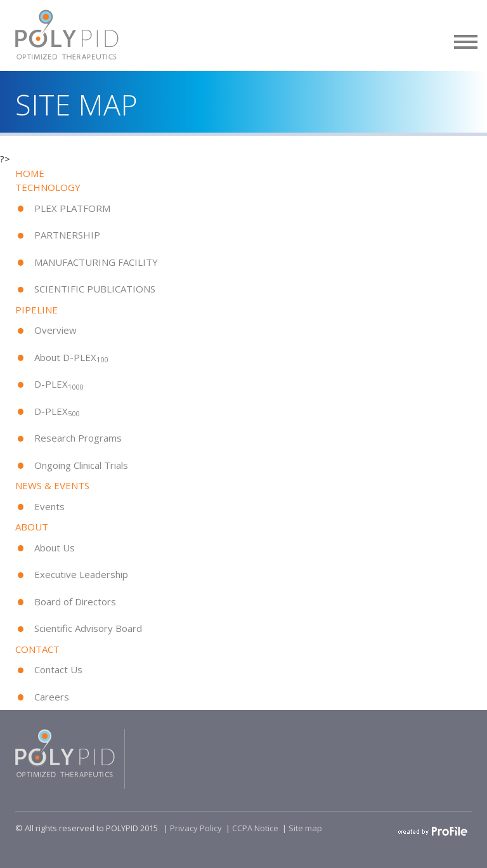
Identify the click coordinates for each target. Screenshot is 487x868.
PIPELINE (36, 310)
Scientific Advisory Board (88, 628)
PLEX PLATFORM (72, 208)
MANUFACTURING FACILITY (96, 262)
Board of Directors (75, 602)
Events (49, 506)
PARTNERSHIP (67, 235)
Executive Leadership (81, 574)
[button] (466, 40)
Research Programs (78, 438)
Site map (305, 828)
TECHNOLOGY (48, 187)
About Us (55, 548)
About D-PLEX (71, 357)
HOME (30, 173)
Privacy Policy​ (196, 828)
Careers (52, 697)
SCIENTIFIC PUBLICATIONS (95, 289)
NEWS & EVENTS (52, 485)
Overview (55, 330)
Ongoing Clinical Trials (81, 465)
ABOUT (32, 527)
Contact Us (58, 669)
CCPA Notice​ (255, 828)
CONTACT (37, 649)
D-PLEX (59, 384)
